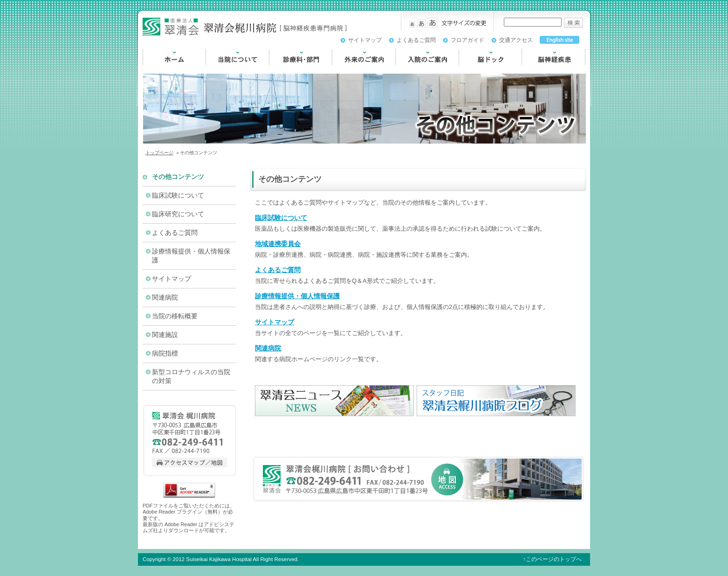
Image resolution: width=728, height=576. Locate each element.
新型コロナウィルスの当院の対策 (191, 377)
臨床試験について (281, 218)
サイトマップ (365, 40)
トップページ (159, 153)
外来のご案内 (351, 70)
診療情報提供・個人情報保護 (297, 296)
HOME (152, 70)
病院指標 (165, 353)
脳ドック (472, 70)
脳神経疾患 (538, 70)
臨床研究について (178, 214)
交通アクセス (516, 40)
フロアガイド (467, 40)
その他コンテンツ (178, 177)
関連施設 (165, 335)
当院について (225, 70)
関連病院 (268, 348)
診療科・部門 (288, 70)
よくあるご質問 (416, 40)
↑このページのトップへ (552, 559)
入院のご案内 (415, 70)
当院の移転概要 (175, 316)
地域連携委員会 (278, 244)
